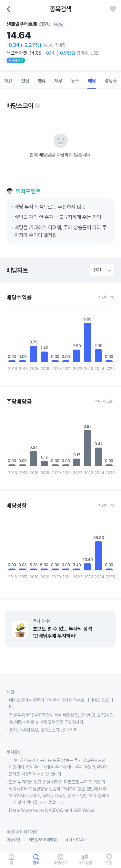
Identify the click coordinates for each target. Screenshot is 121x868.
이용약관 (13, 840)
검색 (36, 863)
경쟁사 (111, 81)
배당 (92, 81)
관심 (109, 863)
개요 (8, 81)
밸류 (42, 81)
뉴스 (75, 81)
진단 (25, 81)
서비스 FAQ (74, 840)
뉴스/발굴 (85, 863)
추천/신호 (60, 863)
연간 (97, 270)
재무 (58, 81)
